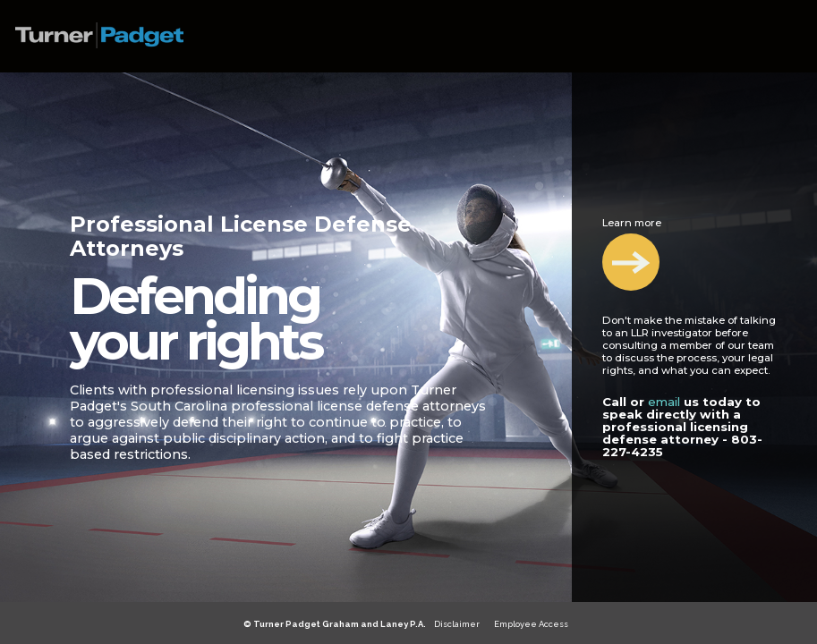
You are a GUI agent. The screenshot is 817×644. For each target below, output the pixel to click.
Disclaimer (457, 624)
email (664, 402)
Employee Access (531, 624)
